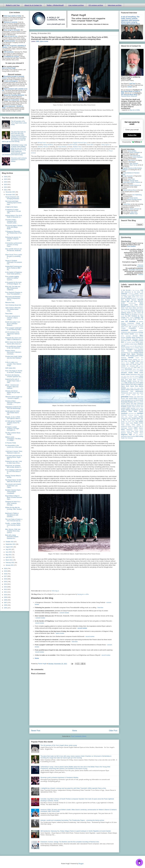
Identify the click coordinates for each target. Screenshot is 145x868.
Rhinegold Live (129, 400)
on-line (130, 383)
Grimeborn (140, 354)
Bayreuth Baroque (131, 300)
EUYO (123, 344)
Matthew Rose (77, 147)
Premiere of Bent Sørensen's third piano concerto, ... (13, 403)
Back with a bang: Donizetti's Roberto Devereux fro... (12, 537)
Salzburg (123, 405)
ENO (38, 41)
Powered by (132, 142)
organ (139, 388)
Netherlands (134, 374)
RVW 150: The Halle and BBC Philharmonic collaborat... (13, 288)
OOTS (138, 383)
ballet (126, 297)
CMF (130, 327)
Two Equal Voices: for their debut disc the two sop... (13, 481)
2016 (6, 579)
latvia (142, 361)
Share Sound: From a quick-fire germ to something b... (14, 256)
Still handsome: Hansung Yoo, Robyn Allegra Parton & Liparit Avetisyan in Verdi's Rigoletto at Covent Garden (76, 831)
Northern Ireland (126, 381)
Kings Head (128, 361)
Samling (129, 405)
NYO (142, 381)
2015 (6, 582)
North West (132, 380)
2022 (6, 187)
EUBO (141, 342)
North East (124, 380)
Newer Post (36, 731)
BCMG (123, 303)
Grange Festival (138, 353)
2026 (6, 177)
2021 (6, 190)
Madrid (123, 369)
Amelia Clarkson (134, 185)
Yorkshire (130, 438)
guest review (139, 356)
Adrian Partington (135, 152)
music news (133, 372)
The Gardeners (131, 420)
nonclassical (135, 378)
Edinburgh (128, 339)
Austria (137, 295)
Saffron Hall (130, 403)
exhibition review (129, 344)
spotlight (140, 413)
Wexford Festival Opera (135, 433)
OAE (126, 383)
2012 (6, 589)
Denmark (135, 336)
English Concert (138, 341)
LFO (142, 364)
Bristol (133, 306)
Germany (141, 349)
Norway (135, 381)
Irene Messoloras (135, 156)
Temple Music (136, 418)
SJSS (128, 408)
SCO (142, 405)
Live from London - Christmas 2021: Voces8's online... (11, 221)
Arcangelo (124, 295)
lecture (128, 363)
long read (130, 368)
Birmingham (125, 305)
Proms (131, 397)
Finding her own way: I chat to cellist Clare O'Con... (13, 462)
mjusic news (136, 369)
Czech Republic (139, 334)
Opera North (125, 386)
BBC (128, 301)
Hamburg (124, 358)
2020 (6, 569)
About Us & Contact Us (33, 5)
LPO (135, 368)
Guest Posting (130, 356)
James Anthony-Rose (129, 190)
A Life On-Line (126, 290)
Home (37, 658)
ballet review (132, 297)
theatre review (139, 423)
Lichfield (123, 366)
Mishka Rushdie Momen (134, 200)
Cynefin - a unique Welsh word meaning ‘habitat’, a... (13, 525)
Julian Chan (131, 179)
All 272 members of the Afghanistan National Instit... (12, 334)
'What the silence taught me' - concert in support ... (14, 398)
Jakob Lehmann (134, 209)
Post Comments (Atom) (79, 736)
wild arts (135, 435)
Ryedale (123, 403)
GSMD (123, 356)
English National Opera (80, 143)
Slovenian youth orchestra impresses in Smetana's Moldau (59, 777)
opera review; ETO (131, 388)
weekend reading (126, 431)
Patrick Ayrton (134, 198)
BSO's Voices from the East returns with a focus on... (14, 343)
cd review (130, 321)
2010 (6, 595)
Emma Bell (90, 145)
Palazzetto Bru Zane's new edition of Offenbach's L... (14, 339)
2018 (6, 574)
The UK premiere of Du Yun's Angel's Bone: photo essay (59, 745)
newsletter (124, 378)
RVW (142, 402)
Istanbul (135, 359)
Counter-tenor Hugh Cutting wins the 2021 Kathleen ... (14, 358)
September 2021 (11, 544)
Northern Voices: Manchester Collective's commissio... (13, 352)
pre (138, 395)
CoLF (142, 327)
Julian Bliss (134, 212)
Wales (123, 430)
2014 (6, 584)
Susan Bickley (62, 147)
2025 (6, 179)
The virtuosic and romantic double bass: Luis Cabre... (13, 486)
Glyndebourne (139, 351)
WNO (137, 436)
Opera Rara (134, 386)
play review (140, 393)
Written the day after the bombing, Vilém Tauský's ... (13, 509)
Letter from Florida (131, 364)
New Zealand (136, 376)
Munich (141, 369)
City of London (134, 325)
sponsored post (132, 413)
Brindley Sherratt (43, 147)
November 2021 (11, 195)
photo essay (132, 393)
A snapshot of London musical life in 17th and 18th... (13, 211)
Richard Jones (42, 143)
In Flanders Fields (11, 443)
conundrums (134, 332)
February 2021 (10, 563)
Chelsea (123, 323)
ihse (142, 358)
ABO (122, 292)
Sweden (141, 417)
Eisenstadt (124, 341)
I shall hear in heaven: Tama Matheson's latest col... (14, 452)
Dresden (123, 337)
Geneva (135, 349)
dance (123, 336)
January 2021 (10, 565)
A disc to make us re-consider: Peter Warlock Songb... (13, 364)
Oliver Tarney (133, 165)
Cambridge (124, 319)
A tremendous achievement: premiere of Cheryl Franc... (14, 245)
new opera (124, 376)
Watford (136, 430)
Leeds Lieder (139, 363)
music (138, 371)
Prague (134, 395)
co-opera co (136, 327)
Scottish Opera (131, 407)
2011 (6, 592)
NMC (131, 378)
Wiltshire (141, 435)
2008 (6, 600)
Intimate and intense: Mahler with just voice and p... (13, 393)
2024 (6, 182)
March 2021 (9, 560)
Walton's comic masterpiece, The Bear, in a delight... (13, 439)
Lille (128, 366)
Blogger (81, 864)
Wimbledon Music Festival (128, 436)
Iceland (137, 358)
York (126, 438)
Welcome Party (10, 303)
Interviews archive (115, 5)
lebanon (123, 363)
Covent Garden (129, 334)
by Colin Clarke (136, 313)
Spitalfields (124, 413)
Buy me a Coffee (135, 110)
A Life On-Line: (135, 290)
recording (141, 399)
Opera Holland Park (127, 384)
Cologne (123, 328)
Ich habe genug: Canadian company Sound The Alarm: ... (13, 423)
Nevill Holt (140, 374)
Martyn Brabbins (48, 145)
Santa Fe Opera (136, 405)
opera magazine (138, 384)
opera (141, 383)
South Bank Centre (136, 411)
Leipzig (123, 364)
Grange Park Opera (128, 354)
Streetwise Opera (139, 415)
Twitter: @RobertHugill (55, 5)
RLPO (137, 400)
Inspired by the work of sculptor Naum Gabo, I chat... (13, 381)
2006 (6, 605)
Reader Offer (125, 399)
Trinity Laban (136, 425)
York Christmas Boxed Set (13, 305)
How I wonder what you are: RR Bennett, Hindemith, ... (14, 251)
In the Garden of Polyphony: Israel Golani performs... (14, 273)
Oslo (142, 388)
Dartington (128, 336)
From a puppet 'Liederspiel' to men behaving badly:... (14, 329)
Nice (128, 378)
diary (141, 336)
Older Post (113, 731)
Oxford (123, 390)
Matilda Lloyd (134, 214)
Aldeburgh (124, 294)
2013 (6, 587)
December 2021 (11, 192)
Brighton (129, 306)
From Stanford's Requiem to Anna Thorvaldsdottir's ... (14, 293)
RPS (135, 402)
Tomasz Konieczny (76, 149)
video (136, 428)
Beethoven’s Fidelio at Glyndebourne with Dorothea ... (12, 515)
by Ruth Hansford (131, 316)
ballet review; (140, 297)
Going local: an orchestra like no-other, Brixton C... (13, 466)
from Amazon (131, 246)
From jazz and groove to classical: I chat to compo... (13, 318)
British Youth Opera (127, 308)
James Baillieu (132, 151)
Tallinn (130, 418)
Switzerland (124, 418)
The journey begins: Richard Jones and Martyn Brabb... (14, 227)
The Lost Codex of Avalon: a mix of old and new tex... (14, 520)
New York (129, 376)
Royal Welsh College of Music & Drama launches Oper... (14, 497)
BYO (128, 318)
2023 (6, 185)
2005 (6, 608)
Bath (122, 300)
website (141, 430)
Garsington (129, 349)
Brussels (133, 309)
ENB (132, 341)
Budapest (141, 310)
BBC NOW (134, 301)
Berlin (141, 303)
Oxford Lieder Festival (132, 390)
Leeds (132, 363)
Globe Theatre (126, 351)
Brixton (128, 309)
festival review (129, 346)
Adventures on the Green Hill (134, 292)
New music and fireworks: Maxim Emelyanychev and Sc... (13, 298)
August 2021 (10, 547)
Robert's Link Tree (13, 5)
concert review (64, 613)
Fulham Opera (139, 348)
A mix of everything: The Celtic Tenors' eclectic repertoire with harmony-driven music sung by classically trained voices (130, 20)
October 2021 (10, 542)
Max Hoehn (132, 160)
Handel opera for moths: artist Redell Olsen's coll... (13, 413)
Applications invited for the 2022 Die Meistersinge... (13, 408)
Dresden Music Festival (133, 337)
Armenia (129, 295)
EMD (129, 341)
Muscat (134, 371)
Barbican (129, 298)
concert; (141, 331)
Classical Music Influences (129, 96)
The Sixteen (139, 421)
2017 (6, 576)
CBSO (139, 319)
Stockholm (124, 415)
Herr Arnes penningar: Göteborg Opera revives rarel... (13, 203)
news (141, 376)
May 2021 (9, 555)
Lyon (142, 368)
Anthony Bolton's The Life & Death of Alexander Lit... (14, 216)
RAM (138, 397)
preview (125, 397)
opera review (44, 41)
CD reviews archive (96, 5)
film (134, 346)
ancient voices (139, 294)
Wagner (141, 428)
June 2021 (9, 552)
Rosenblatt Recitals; (127, 402)
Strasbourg (130, 415)
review (123, 400)
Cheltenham (131, 323)
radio (135, 397)
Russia (138, 402)
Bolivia (132, 305)
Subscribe (132, 135)
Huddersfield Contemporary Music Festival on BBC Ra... (14, 268)
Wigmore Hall (126, 435)
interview (100, 608)
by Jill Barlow (133, 314)
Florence (133, 348)
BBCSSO (141, 301)
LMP (137, 366)
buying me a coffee (83, 594)
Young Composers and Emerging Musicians (12, 198)
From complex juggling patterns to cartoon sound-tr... (12, 278)
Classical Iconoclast (140, 266)
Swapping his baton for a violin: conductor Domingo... (13, 503)
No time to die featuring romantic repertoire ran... (13, 376)
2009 (6, 597)
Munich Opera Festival (127, 371)
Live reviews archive (76, 5)
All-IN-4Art (131, 294)
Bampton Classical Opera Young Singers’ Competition (13, 492)
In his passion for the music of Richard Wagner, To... (13, 283)
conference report (126, 332)
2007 (6, 603)
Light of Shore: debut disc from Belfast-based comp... (13, 309)
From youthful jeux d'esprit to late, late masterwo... (13, 347)
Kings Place (136, 361)
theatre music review (127, 423)
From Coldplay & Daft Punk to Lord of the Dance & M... (13, 472)
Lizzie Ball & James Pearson (132, 182)
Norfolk (141, 378)
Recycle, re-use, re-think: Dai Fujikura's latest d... (13, 418)
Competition (132, 328)
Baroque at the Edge (138, 298)
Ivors (142, 360)
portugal (128, 395)
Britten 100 (136, 308)
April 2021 (9, 557)
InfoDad (141, 275)
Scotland (124, 407)
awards (141, 295)
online (134, 383)
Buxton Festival (136, 311)
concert (141, 328)
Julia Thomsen (134, 163)
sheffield (123, 408)
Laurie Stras (127, 204)
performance (139, 391)
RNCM (141, 400)
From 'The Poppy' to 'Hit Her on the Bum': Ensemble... (14, 372)
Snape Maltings (126, 410)
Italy (139, 360)
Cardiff (135, 319)
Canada (130, 319)
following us (55, 591)
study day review (127, 417)
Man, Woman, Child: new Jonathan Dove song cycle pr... (13, 531)
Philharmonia (125, 393)
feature (136, 344)
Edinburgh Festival (138, 339)
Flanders (128, 348)
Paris (132, 391)
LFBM (139, 364)
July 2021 (9, 549)
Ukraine (134, 426)
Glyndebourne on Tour (127, 353)
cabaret (132, 318)
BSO (137, 309)
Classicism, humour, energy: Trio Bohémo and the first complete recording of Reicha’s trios (70, 842)
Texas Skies (9, 314)
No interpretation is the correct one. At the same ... (13, 447)
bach (122, 297)
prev (142, 395)
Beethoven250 (132, 303)
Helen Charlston (138, 157)
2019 (6, 571)
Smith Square (140, 408)
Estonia (134, 342)
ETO (137, 342)
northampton (140, 380)
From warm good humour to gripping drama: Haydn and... (14, 457)
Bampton (123, 298)
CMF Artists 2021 (10, 368)
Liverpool (132, 366)
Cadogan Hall (139, 318)
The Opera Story (130, 421)
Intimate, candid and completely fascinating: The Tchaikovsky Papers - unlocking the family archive (72, 820)
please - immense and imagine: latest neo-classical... (12, 387)
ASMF (133, 295)
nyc (139, 381)
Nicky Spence (105, 145)
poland (123, 395)
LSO (139, 368)
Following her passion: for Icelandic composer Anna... (13, 239)
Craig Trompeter (128, 176)
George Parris (134, 181)
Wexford (123, 433)
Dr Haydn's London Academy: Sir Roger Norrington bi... (12, 429)
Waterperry (129, 430)
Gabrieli (123, 349)
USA (137, 426)
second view (140, 407)
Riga (134, 400)
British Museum (139, 306)
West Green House (137, 431)
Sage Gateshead (138, 403)
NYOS (123, 383)
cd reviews (140, 322)
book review (139, 305)
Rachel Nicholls (73, 145)
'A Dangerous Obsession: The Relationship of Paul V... (13, 233)
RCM (142, 397)
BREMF (123, 306)
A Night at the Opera (11, 207)
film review (138, 346)
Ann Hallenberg (137, 195)
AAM (142, 290)
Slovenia (133, 408)
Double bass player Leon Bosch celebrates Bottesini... (13, 324)
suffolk (135, 417)
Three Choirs (125, 425)
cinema (129, 325)
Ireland (130, 359)
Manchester (129, 369)
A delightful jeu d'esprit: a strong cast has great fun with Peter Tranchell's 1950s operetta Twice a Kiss (73, 788)
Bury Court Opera (126, 311)
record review (40, 623)
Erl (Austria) (128, 342)
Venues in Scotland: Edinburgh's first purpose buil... (14, 262)
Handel (131, 357)
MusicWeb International (136, 270)
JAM (122, 361)
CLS (127, 327)
